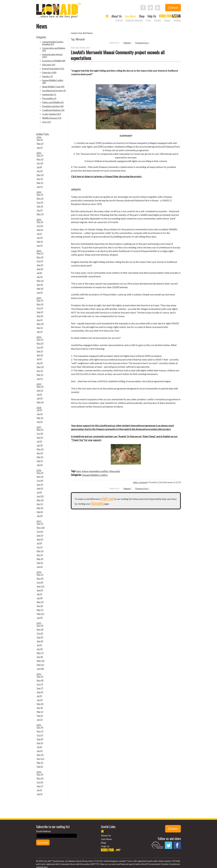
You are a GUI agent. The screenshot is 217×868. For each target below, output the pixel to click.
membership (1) (49, 94)
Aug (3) (40, 316)
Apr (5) (40, 504)
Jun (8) (40, 598)
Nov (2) (40, 198)
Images (167, 20)
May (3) (40, 175)
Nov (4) (40, 579)
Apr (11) (40, 759)
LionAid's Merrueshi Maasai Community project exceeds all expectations (118, 55)
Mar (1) (40, 183)
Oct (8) (40, 582)
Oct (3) (40, 163)
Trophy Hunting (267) (52, 114)
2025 (39, 153)
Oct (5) (40, 735)
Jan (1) (40, 148)
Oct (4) (40, 347)
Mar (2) (40, 418)
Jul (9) (39, 696)
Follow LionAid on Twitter (150, 8)
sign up (107, 498)
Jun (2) (40, 238)
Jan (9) (40, 618)
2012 (39, 674)
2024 (39, 192)
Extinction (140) (49, 72)
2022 (39, 251)
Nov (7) (40, 731)
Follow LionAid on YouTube (158, 8)
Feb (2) (40, 716)
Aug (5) (40, 488)
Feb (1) (40, 242)
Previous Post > (142, 43)
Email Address (44, 831)
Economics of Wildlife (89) (54, 61)
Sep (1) (40, 351)
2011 (39, 725)
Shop (142, 16)
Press (149, 20)
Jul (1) (39, 234)
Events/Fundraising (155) (53, 69)
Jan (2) (40, 422)
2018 (39, 408)
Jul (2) (39, 394)
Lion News (130, 16)
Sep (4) (40, 637)
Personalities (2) (49, 98)
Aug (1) (40, 230)
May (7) (40, 653)
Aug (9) (40, 590)
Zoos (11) (47, 122)
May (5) (40, 551)
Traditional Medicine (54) (53, 110)
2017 (39, 427)
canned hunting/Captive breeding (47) (53, 43)
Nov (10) (41, 528)
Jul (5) (39, 645)
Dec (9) (40, 727)
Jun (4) (40, 363)
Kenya (85, 471)
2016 (39, 470)
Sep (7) (40, 688)
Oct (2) (40, 261)
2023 (39, 220)
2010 (39, 772)
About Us (117, 16)
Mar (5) (40, 610)
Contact (119, 20)
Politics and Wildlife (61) (53, 102)
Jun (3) (40, 171)
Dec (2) (40, 222)
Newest (127, 43)
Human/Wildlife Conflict (95, 475)
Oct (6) (40, 531)
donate (97, 503)
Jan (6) (40, 516)
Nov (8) (40, 680)
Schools (158, 20)
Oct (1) (40, 308)
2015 (39, 521)
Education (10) (49, 65)
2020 (39, 337)
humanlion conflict (99, 471)
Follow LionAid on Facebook (143, 8)
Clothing (177, 20)
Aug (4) (40, 269)
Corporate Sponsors (134, 20)
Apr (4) (40, 285)
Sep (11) (41, 586)
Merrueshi (115, 471)
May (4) (40, 324)
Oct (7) (40, 684)
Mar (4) (40, 289)
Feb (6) (40, 512)
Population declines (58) (53, 106)
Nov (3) (40, 257)
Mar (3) (40, 144)
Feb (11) (40, 614)
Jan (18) (40, 669)
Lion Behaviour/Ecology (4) (54, 91)
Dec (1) (40, 155)
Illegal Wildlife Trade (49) (53, 87)
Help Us (152, 16)
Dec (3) (40, 774)
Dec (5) (40, 524)
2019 (39, 384)
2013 (39, 623)
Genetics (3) (48, 76)
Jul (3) (39, 410)
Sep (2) (40, 206)
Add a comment (140, 482)
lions (79, 471)
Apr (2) (40, 453)
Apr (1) (40, 140)
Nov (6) (40, 778)
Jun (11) (40, 496)
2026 (39, 137)
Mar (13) (41, 661)
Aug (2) (40, 355)
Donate (173, 8)
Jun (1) (40, 210)
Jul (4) (39, 167)
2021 (39, 298)
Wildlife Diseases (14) (52, 118)
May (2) (40, 214)
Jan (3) (40, 292)
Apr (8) (40, 606)
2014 (39, 572)
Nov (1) (40, 159)
